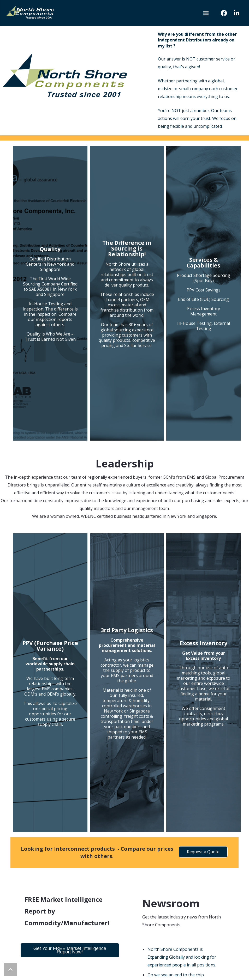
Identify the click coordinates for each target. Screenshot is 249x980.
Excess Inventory (204, 643)
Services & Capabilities (203, 263)
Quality (50, 249)
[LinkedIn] (236, 13)
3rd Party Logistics (127, 630)
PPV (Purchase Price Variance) (50, 646)
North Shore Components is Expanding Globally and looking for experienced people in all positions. (182, 957)
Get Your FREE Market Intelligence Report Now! (70, 950)
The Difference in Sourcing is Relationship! (127, 248)
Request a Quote (203, 852)
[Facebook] (224, 13)
